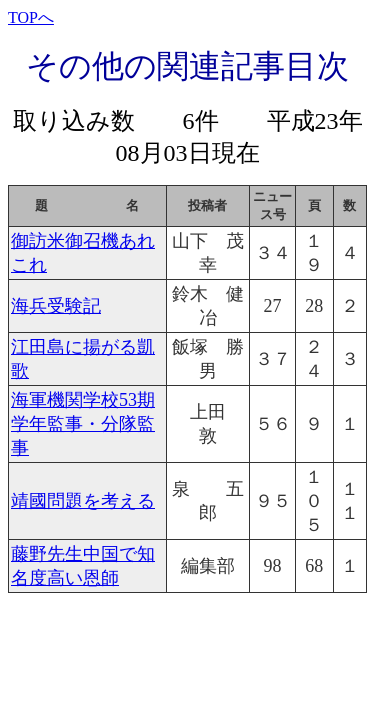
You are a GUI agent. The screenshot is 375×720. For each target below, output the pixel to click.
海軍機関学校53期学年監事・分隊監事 (83, 424)
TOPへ (31, 17)
